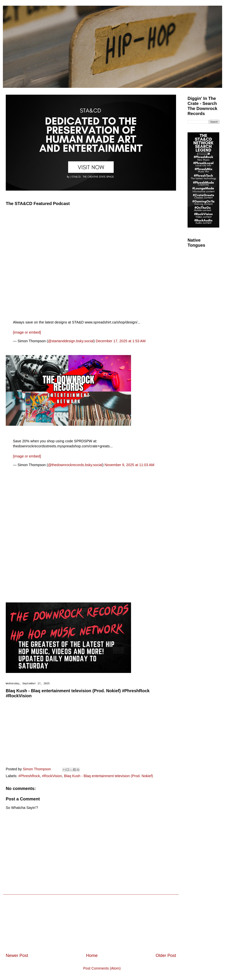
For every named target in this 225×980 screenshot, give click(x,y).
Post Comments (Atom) (102, 968)
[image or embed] (27, 332)
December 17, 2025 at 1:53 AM (121, 341)
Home (92, 955)
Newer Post (17, 955)
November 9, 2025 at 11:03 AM (130, 465)
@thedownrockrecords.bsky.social (75, 465)
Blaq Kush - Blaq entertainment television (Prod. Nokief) (108, 776)
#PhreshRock (29, 776)
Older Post (166, 955)
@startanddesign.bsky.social (71, 341)
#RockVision (52, 776)
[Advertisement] (91, 920)
